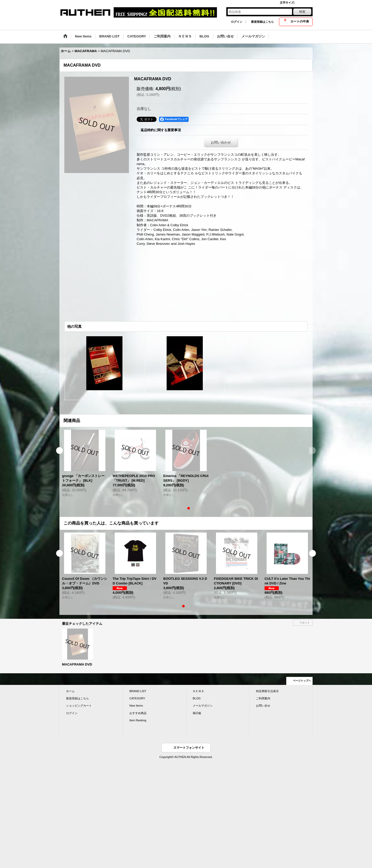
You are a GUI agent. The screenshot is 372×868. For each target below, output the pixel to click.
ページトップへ (302, 681)
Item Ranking (138, 720)
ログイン (237, 22)
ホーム (70, 691)
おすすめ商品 (138, 713)
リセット (305, 623)
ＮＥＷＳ (198, 691)
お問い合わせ (221, 142)
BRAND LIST (138, 691)
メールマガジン (203, 706)
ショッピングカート (79, 706)
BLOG (197, 698)
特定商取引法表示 (267, 691)
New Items (136, 706)
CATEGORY (137, 698)
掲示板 (197, 713)
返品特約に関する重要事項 (161, 130)
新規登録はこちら (262, 22)
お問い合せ (263, 706)
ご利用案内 (263, 698)
